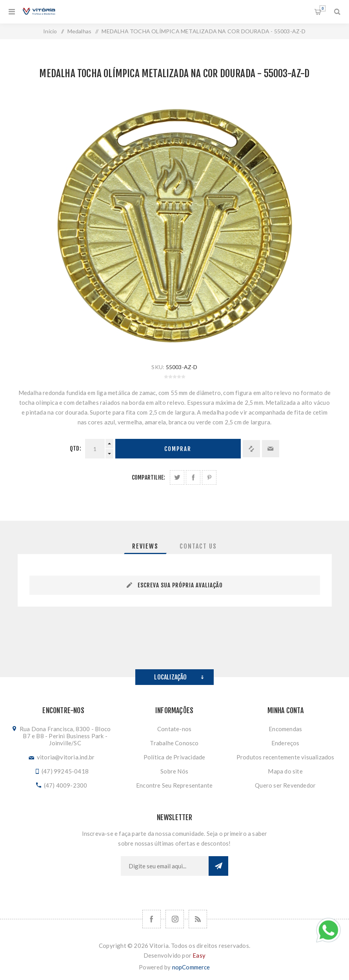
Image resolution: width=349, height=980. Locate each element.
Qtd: (75, 448)
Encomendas (285, 729)
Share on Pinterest (209, 477)
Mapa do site (285, 771)
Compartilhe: (148, 477)
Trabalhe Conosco (174, 743)
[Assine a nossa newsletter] (165, 866)
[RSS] (198, 919)
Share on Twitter (177, 477)
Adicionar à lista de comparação (251, 449)
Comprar (178, 449)
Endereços (285, 743)
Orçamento (323, 8)
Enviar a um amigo (271, 449)
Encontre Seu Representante (174, 785)
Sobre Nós (174, 771)
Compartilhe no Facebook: (193, 477)
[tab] (145, 546)
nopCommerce (191, 967)
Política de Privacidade (174, 757)
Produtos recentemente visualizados (285, 757)
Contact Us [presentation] (198, 546)
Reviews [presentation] (145, 546)
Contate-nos (174, 729)
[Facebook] (152, 919)
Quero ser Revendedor (285, 785)
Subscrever (218, 866)
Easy (199, 955)
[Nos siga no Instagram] (175, 919)
